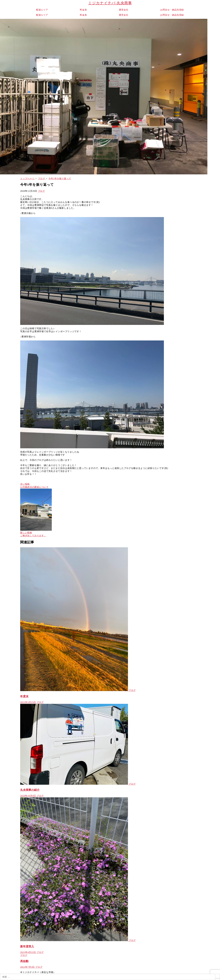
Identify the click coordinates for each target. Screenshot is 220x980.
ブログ (41, 191)
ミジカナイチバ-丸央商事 (110, 3)
